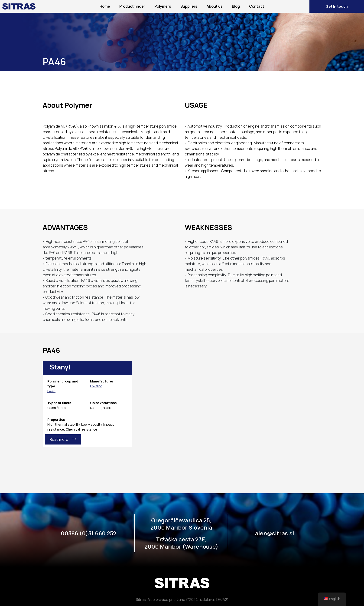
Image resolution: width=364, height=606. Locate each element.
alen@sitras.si (275, 533)
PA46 (51, 391)
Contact (257, 6)
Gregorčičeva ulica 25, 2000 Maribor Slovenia (181, 524)
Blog (236, 6)
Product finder (132, 6)
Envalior (96, 386)
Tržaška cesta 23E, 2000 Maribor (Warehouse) (181, 543)
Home (105, 6)
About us (215, 6)
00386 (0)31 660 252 (89, 533)
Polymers (163, 6)
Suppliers (189, 6)
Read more (63, 439)
